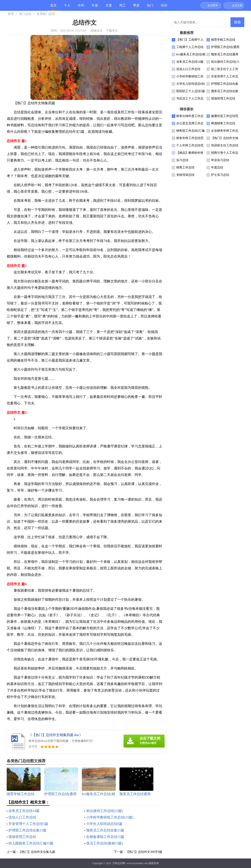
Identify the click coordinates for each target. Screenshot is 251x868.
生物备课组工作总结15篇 (105, 837)
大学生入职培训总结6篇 (104, 824)
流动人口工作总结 (22, 817)
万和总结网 (119, 863)
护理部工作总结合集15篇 (27, 830)
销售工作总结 (185, 167)
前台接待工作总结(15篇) (105, 811)
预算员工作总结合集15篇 (105, 830)
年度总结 (95, 7)
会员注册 (237, 5)
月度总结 (109, 7)
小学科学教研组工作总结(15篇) (110, 817)
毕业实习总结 (220, 160)
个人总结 (67, 7)
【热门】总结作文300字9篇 (144, 852)
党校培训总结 (185, 175)
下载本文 (112, 31)
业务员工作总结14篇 (24, 811)
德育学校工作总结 (223, 40)
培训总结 (164, 7)
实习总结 (182, 160)
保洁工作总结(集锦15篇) (105, 843)
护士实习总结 (220, 175)
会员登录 (213, 5)
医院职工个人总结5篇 (191, 91)
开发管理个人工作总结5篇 (28, 824)
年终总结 (81, 7)
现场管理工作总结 (22, 837)
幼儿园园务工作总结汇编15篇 (31, 843)
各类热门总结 (46, 14)
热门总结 (150, 7)
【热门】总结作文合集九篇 (37, 852)
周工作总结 (122, 7)
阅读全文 (97, 31)
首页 (53, 5)
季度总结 (136, 7)
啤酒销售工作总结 (223, 123)
